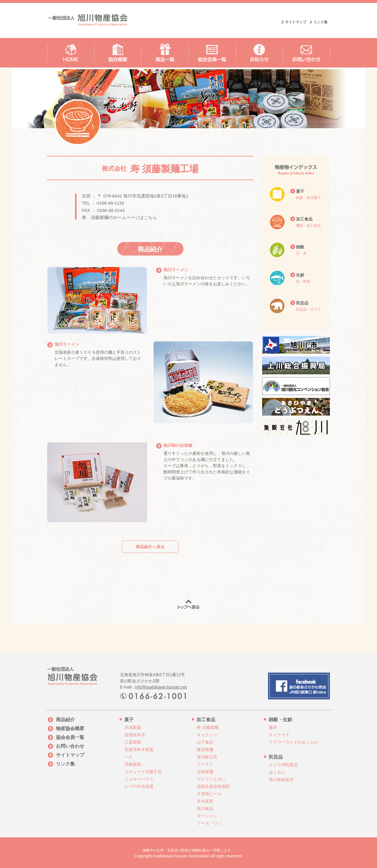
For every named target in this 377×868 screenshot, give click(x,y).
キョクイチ (279, 735)
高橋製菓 (133, 764)
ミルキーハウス (139, 779)
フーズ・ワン (209, 823)
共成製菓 (133, 727)
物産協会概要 (70, 728)
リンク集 (320, 22)
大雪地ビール (209, 794)
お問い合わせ (70, 746)
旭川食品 (205, 808)
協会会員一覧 (70, 737)
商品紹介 (65, 720)
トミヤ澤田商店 (283, 765)
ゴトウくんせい (211, 779)
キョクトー (207, 735)
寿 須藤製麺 (208, 727)
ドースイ (205, 764)
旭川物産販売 (281, 780)
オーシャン (207, 816)
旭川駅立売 (207, 757)
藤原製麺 (205, 750)
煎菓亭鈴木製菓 (139, 750)
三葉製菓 (133, 742)
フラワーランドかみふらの (294, 742)
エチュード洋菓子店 (143, 772)
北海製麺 (205, 772)
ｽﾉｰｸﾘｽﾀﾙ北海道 (139, 786)
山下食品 (205, 742)
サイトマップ (296, 22)
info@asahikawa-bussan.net (161, 687)
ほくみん (277, 772)
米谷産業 (205, 801)
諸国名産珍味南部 (213, 786)
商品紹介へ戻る (150, 547)
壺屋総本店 (135, 735)
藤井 (273, 727)
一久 (129, 757)
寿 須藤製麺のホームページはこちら (119, 217)
